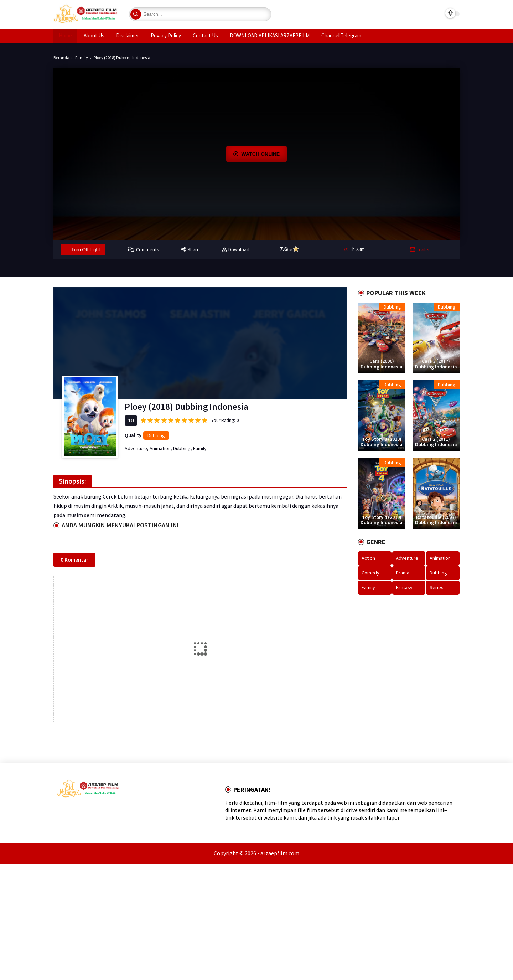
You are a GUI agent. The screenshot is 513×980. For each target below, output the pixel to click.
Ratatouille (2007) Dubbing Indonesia (436, 520)
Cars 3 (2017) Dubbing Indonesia (436, 364)
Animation (160, 448)
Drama (403, 573)
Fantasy (404, 587)
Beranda (61, 58)
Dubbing (156, 435)
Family (82, 58)
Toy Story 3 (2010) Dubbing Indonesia (382, 442)
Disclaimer (128, 35)
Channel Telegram (341, 35)
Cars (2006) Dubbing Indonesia (382, 364)
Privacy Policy (166, 35)
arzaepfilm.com (280, 853)
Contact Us (205, 35)
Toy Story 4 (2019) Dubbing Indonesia (382, 520)
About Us (94, 35)
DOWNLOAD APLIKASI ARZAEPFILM (270, 35)
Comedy (370, 573)
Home (65, 35)
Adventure (136, 448)
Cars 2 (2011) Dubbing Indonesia (436, 442)
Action (368, 558)
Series (437, 587)
